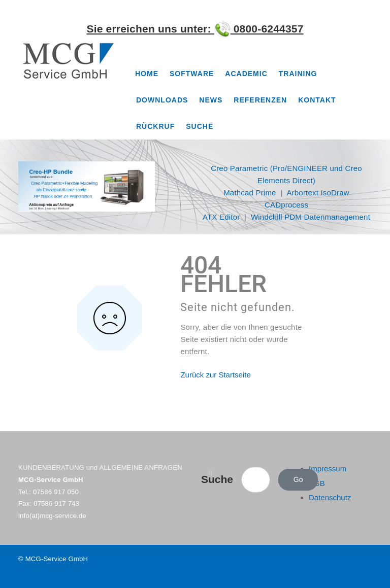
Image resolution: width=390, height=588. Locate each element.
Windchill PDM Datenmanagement (311, 217)
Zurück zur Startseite (215, 375)
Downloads (162, 100)
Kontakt (317, 100)
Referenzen (260, 100)
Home (147, 74)
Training (298, 74)
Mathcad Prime (250, 193)
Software (192, 74)
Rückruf (155, 126)
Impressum (328, 469)
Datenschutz (330, 497)
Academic (246, 74)
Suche (200, 126)
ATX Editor (221, 217)
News (211, 100)
